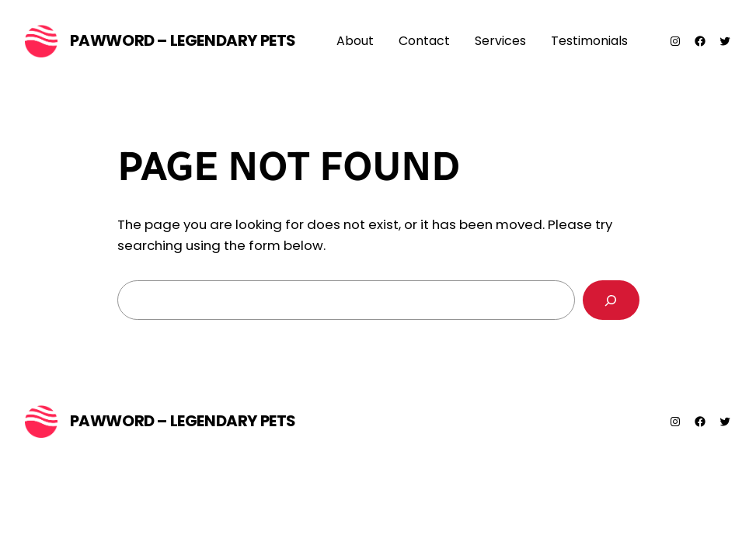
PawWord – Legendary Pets (183, 40)
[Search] (611, 300)
